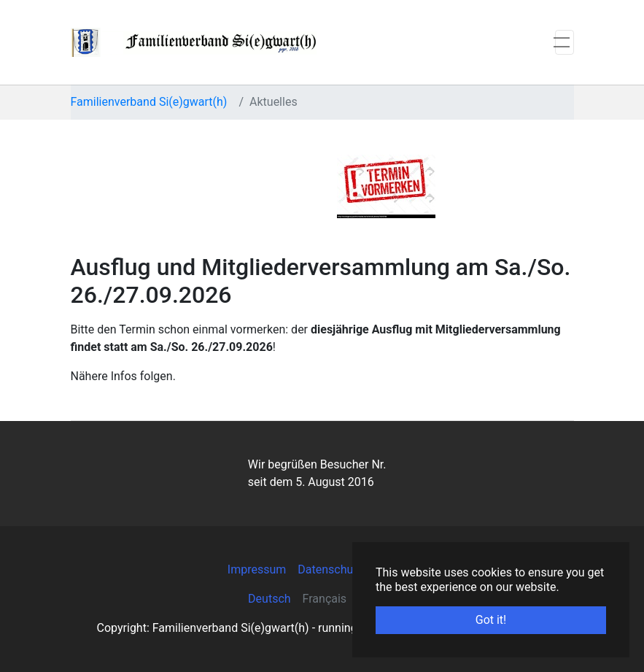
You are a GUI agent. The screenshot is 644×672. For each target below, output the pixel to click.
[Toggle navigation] (565, 42)
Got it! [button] (491, 620)
